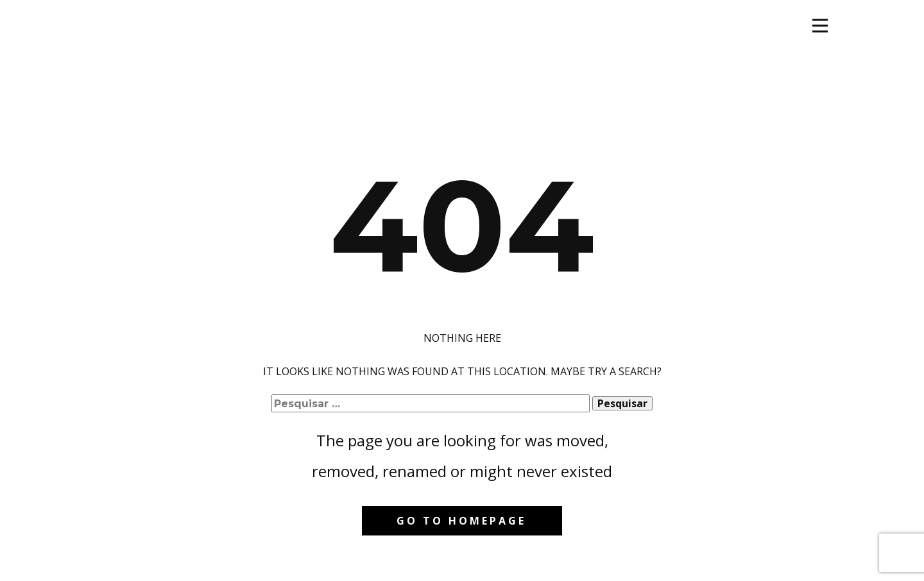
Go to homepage (461, 521)
